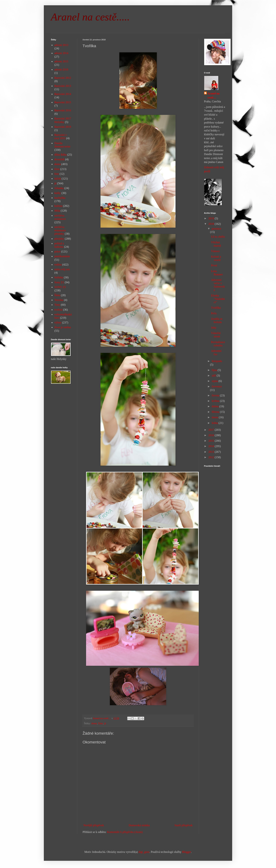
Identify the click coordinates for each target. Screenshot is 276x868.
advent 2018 (61, 69)
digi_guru (144, 852)
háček (58, 179)
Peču (214, 313)
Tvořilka (216, 308)
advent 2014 (61, 53)
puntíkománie (62, 256)
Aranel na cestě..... (90, 17)
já (105, 723)
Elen (101, 723)
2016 (212, 435)
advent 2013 (61, 45)
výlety (58, 322)
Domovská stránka (139, 825)
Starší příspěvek (184, 825)
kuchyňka (60, 198)
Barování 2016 (63, 110)
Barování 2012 (63, 78)
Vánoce (215, 251)
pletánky (59, 239)
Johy (214, 328)
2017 (212, 430)
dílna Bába (60, 155)
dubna (216, 406)
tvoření (58, 310)
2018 (212, 224)
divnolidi (59, 159)
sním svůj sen (62, 269)
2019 (212, 218)
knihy (58, 193)
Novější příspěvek (94, 825)
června (216, 395)
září (214, 376)
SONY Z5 (60, 287)
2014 (212, 446)
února (215, 417)
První (214, 265)
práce (57, 251)
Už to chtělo (218, 237)
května (216, 401)
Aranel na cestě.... (214, 95)
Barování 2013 (63, 86)
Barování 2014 (63, 94)
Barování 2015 (63, 102)
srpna (215, 381)
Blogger (186, 852)
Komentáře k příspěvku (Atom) (125, 832)
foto (57, 174)
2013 (212, 452)
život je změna (63, 327)
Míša (57, 211)
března (216, 412)
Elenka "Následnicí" (218, 299)
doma (94, 723)
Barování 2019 (63, 127)
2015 (212, 441)
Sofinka (59, 277)
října (215, 370)
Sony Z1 (59, 282)
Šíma (57, 295)
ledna (215, 423)
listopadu (217, 361)
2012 (212, 457)
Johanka (59, 188)
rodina (58, 265)
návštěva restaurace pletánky (60, 230)
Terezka (59, 300)
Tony (57, 305)
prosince (217, 229)
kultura (58, 206)
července (217, 386)
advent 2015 (61, 61)
